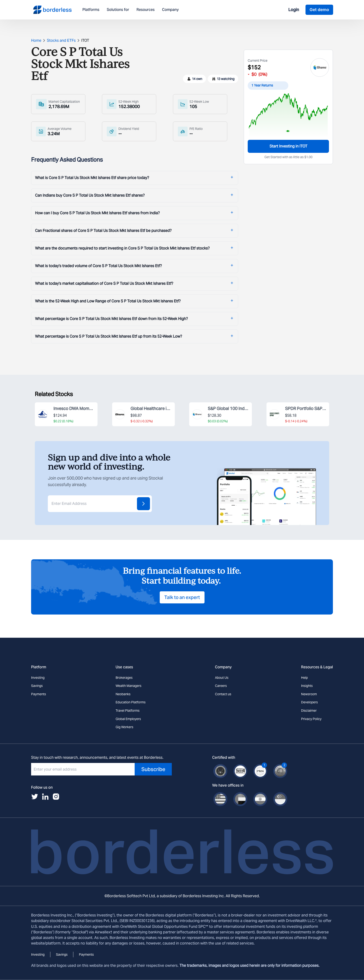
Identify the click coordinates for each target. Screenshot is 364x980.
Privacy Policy (311, 719)
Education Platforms (131, 702)
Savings (37, 686)
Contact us (223, 694)
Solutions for (118, 10)
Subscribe (153, 769)
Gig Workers (124, 727)
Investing (38, 678)
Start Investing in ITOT (288, 146)
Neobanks (123, 694)
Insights (307, 686)
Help (304, 678)
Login (294, 10)
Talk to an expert (182, 597)
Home (36, 40)
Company (170, 10)
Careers (221, 686)
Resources (146, 10)
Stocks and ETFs (61, 40)
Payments (39, 694)
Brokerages (124, 678)
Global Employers (128, 719)
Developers (309, 702)
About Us (222, 678)
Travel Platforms (128, 711)
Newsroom (309, 694)
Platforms (91, 10)
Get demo (319, 10)
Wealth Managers (128, 686)
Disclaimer (309, 711)
